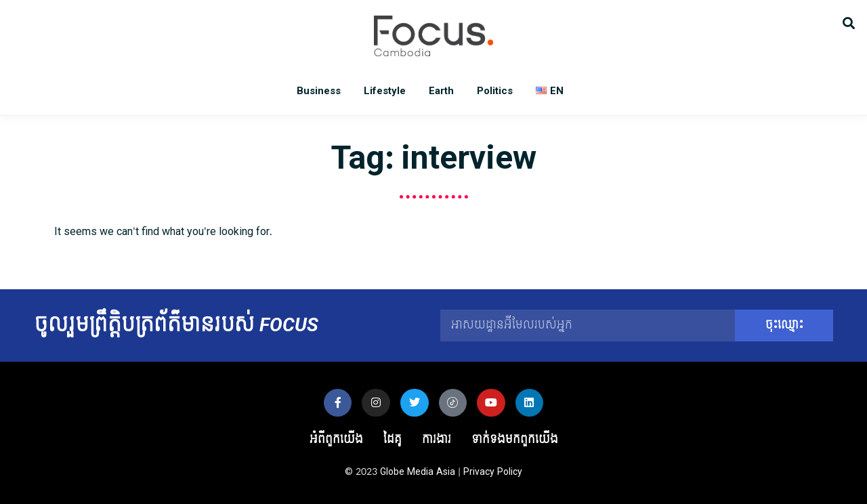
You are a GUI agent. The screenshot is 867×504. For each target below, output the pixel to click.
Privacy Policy (493, 472)
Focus (433, 36)
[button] (848, 22)
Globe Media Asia (418, 472)
